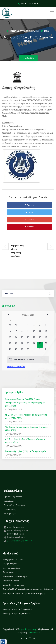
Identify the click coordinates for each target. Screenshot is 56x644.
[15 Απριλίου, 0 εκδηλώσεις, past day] (22, 339)
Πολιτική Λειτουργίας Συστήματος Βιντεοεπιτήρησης (24, 593)
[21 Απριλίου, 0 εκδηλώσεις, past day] (16, 345)
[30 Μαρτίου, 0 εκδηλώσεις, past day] (10, 327)
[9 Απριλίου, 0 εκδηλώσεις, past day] (28, 333)
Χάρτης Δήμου (8, 572)
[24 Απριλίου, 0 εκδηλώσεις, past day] (34, 345)
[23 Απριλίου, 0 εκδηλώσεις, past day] (28, 345)
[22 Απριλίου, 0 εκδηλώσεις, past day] (22, 345)
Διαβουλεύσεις (10, 509)
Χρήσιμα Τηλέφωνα (10, 564)
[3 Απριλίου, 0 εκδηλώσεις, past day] (34, 327)
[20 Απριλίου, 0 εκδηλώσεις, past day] (10, 345)
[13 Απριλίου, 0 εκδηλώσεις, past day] (10, 339)
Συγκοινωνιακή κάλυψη (12, 568)
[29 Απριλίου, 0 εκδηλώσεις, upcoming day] (22, 351)
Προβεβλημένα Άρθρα (17, 31)
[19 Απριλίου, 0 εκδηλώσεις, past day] (46, 339)
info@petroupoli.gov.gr (16, 537)
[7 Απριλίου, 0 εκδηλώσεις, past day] (16, 333)
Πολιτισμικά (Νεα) (32, 31)
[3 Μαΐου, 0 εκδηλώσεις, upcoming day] (46, 351)
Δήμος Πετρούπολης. (28, 629)
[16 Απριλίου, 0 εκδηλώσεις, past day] (28, 339)
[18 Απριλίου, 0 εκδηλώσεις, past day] (40, 339)
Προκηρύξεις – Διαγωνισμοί (15, 505)
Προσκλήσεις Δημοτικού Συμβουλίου (17, 609)
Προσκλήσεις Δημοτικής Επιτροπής (17, 613)
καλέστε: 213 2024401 (28, 3)
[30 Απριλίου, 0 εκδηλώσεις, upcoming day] (28, 351)
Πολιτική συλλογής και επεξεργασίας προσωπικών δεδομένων (28, 589)
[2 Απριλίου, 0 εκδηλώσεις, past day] (28, 327)
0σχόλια (45, 31)
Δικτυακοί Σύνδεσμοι (11, 581)
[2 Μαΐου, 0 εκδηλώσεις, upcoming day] (40, 351)
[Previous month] (9, 315)
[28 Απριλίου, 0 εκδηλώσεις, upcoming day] (16, 351)
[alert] (28, 360)
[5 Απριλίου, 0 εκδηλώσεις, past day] (46, 327)
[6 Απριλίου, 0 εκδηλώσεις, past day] (10, 333)
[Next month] (47, 315)
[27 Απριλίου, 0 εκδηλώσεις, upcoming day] (10, 351)
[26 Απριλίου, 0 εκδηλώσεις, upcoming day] (46, 345)
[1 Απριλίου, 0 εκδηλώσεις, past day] (22, 327)
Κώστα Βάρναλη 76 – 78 (18, 531)
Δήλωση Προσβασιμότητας (13, 585)
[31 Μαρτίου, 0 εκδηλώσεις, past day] (16, 327)
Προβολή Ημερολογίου (16, 366)
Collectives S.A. (34, 633)
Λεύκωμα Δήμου (10, 514)
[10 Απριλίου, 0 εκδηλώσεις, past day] (34, 333)
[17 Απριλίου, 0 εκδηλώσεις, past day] (34, 339)
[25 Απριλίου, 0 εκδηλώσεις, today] (40, 345)
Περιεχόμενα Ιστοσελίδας (13, 560)
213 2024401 (13, 541)
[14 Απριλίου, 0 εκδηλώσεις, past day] (16, 339)
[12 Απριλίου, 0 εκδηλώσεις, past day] (46, 333)
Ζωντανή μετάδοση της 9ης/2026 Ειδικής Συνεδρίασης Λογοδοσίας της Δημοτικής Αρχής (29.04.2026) (25, 403)
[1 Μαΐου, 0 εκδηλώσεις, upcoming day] (34, 351)
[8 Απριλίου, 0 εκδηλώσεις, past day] (22, 333)
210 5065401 (27, 541)
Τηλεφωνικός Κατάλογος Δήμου (15, 576)
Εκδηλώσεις (9, 501)
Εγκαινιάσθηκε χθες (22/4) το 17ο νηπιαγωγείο (25, 451)
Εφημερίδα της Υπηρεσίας (14, 497)
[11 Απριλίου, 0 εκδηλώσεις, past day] (40, 333)
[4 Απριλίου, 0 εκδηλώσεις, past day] (40, 327)
